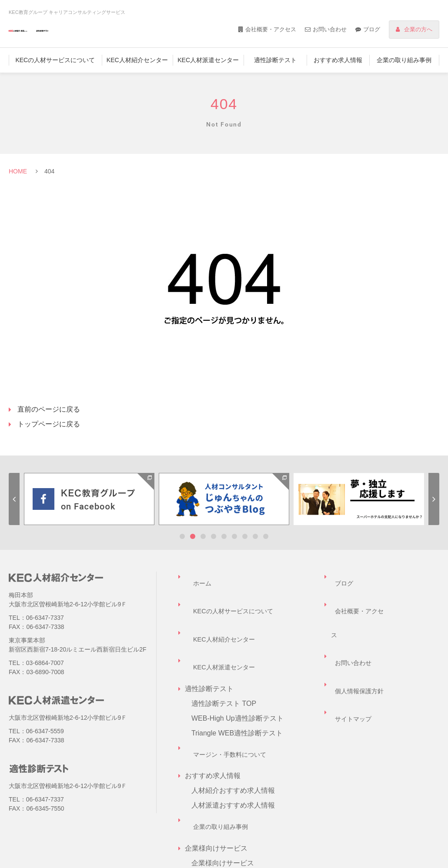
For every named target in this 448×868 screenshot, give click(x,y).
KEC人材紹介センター (137, 60)
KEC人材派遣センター (208, 60)
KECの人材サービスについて (55, 60)
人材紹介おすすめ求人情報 (233, 724)
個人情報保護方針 (359, 621)
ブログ (372, 29)
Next (434, 499)
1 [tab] (182, 536)
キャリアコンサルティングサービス (247, 798)
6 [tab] (234, 536)
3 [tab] (203, 536)
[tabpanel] (89, 499)
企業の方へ (418, 29)
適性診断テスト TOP (224, 650)
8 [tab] (255, 536)
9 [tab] (266, 536)
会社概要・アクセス (271, 29)
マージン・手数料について (227, 695)
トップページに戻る (49, 424)
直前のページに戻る (49, 409)
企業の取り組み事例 (404, 60)
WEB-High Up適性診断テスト (237, 665)
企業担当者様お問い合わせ (233, 813)
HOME (18, 171)
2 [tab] (193, 536)
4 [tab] (214, 536)
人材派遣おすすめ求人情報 (233, 739)
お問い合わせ (330, 29)
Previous (14, 499)
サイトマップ (352, 636)
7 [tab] (245, 536)
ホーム (195, 577)
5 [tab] (224, 536)
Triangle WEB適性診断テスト (237, 680)
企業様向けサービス (223, 783)
